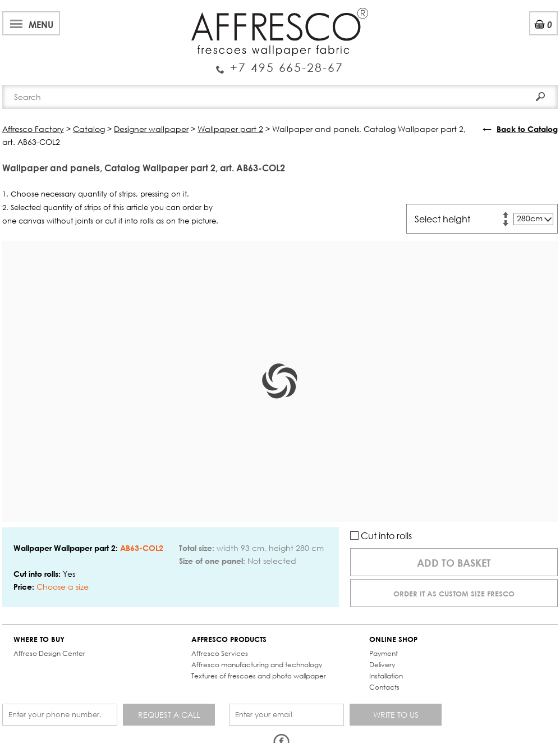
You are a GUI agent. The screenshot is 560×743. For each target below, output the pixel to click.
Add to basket (454, 563)
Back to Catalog (527, 129)
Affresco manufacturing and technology (257, 665)
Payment (384, 653)
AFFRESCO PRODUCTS (229, 639)
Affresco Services (220, 653)
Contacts (384, 687)
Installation (386, 676)
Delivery (382, 665)
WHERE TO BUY (39, 639)
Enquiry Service (280, 63)
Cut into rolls (381, 535)
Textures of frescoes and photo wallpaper (259, 676)
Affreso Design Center (49, 653)
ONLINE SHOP (393, 639)
